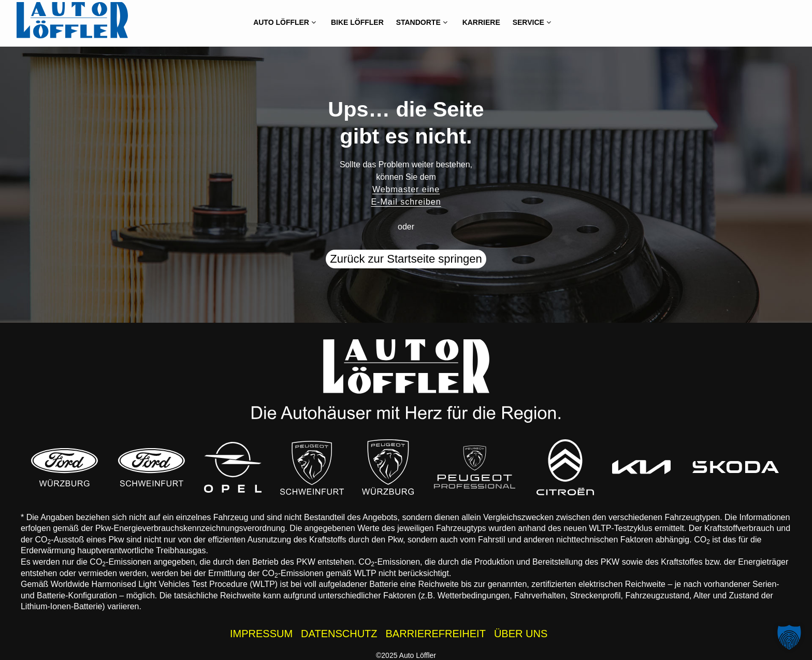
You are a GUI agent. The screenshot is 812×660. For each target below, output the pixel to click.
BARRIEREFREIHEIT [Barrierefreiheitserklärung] (436, 634)
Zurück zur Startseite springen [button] (406, 259)
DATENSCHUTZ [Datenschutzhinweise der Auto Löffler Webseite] (339, 634)
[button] (789, 637)
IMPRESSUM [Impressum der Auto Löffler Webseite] (261, 634)
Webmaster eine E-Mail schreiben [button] (406, 196)
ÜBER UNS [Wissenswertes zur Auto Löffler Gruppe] (521, 634)
